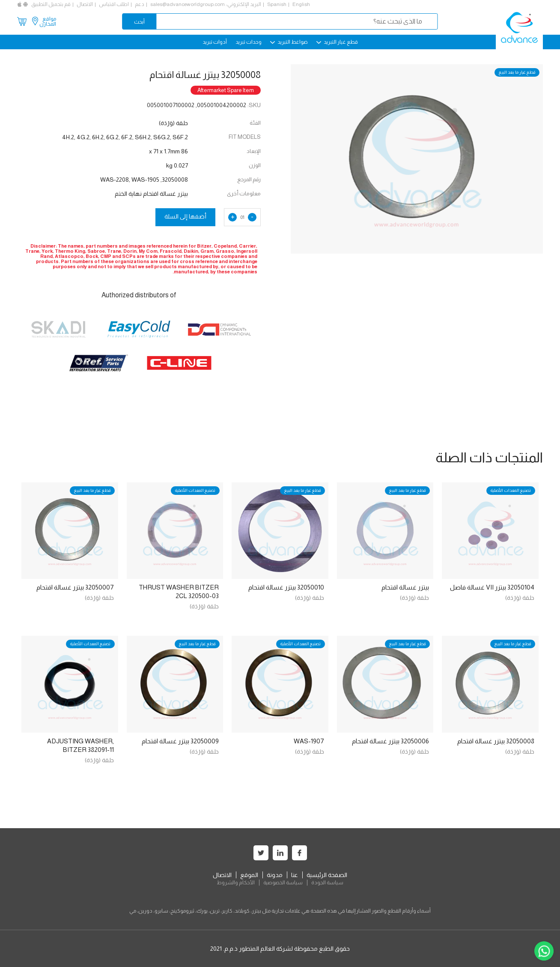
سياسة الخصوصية (283, 883)
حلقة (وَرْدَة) (520, 598)
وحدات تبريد (249, 42)
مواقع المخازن (48, 21)
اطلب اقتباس (114, 4)
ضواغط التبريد (289, 42)
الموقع (249, 875)
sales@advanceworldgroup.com (188, 4)
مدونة (275, 875)
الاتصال (85, 4)
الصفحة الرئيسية (327, 875)
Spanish (277, 4)
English (301, 4)
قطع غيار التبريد (337, 42)
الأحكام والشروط (236, 883)
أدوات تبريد (215, 42)
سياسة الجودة (327, 883)
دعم (140, 4)
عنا (295, 875)
